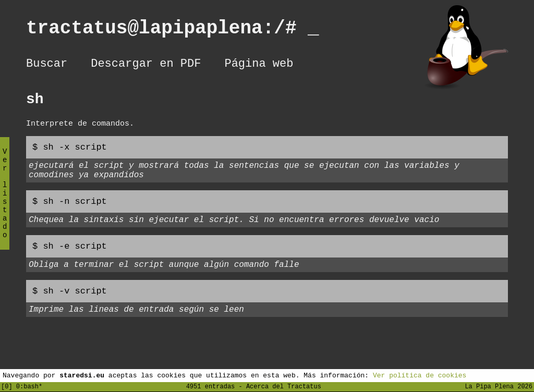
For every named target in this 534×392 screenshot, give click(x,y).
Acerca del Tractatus (284, 386)
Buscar (47, 65)
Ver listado (5, 202)
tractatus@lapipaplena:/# (173, 30)
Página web (259, 65)
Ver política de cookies (420, 375)
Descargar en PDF (146, 65)
